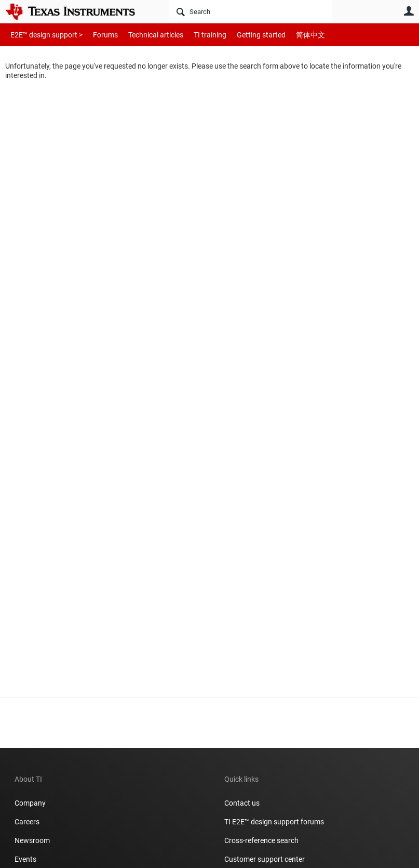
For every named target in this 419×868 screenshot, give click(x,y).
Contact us (242, 803)
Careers (27, 822)
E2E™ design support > (43, 35)
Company (30, 803)
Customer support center (265, 859)
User (409, 11)
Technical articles (145, 35)
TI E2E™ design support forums (274, 822)
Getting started (243, 35)
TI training (196, 35)
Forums (97, 35)
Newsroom (32, 840)
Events (25, 859)
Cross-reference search (261, 840)
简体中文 (289, 35)
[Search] (251, 11)
